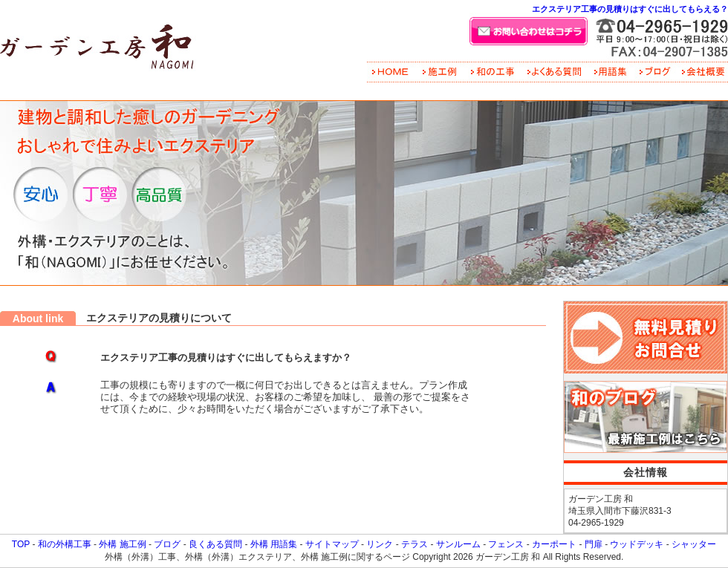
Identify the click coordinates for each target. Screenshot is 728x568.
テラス (415, 544)
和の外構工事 (65, 544)
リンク (380, 544)
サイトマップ (332, 544)
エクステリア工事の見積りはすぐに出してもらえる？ (630, 9)
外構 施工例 (122, 544)
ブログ (167, 544)
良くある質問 (215, 544)
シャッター (694, 544)
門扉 (594, 544)
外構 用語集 (274, 544)
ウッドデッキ (637, 544)
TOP (21, 544)
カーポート (554, 544)
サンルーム (458, 544)
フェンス (506, 544)
